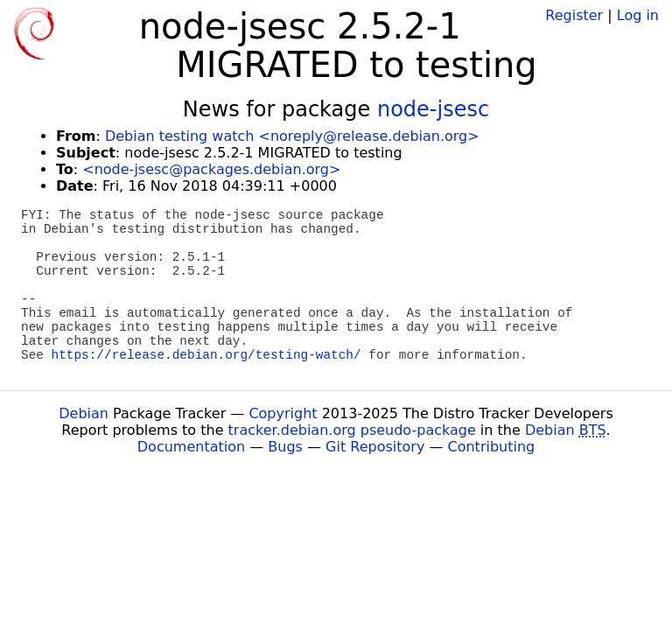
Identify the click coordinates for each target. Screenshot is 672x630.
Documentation (191, 447)
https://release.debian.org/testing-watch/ (206, 355)
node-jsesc (433, 109)
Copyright (283, 413)
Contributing (492, 447)
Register (574, 15)
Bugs (285, 447)
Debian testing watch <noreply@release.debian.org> (292, 136)
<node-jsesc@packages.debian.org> (211, 169)
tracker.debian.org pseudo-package (352, 430)
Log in (638, 15)
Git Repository (375, 447)
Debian (84, 413)
